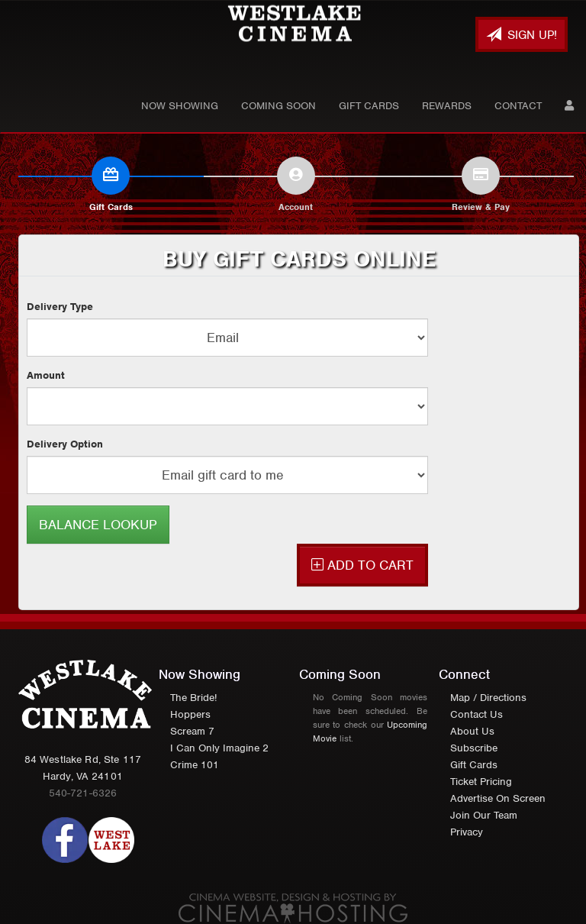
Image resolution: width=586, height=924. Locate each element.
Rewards (447, 106)
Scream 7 (192, 731)
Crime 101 (195, 765)
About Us (472, 731)
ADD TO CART (362, 565)
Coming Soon (279, 106)
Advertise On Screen (498, 798)
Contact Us (477, 714)
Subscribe (474, 748)
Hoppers (190, 714)
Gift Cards (369, 106)
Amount (46, 375)
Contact (518, 106)
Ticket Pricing (481, 782)
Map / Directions (488, 698)
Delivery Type (60, 307)
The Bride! (193, 698)
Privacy (467, 832)
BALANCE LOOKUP (98, 525)
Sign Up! (522, 35)
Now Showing (180, 106)
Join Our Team (484, 815)
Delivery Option (65, 444)
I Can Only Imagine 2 (219, 748)
